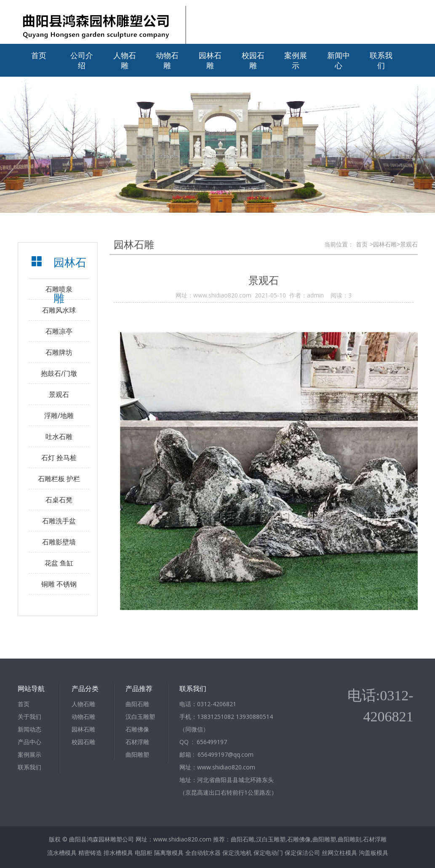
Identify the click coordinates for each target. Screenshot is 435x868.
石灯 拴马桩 (59, 458)
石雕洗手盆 (59, 521)
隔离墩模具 (169, 853)
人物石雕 (125, 60)
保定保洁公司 (302, 853)
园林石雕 (210, 60)
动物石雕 (167, 60)
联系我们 (381, 60)
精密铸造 (90, 853)
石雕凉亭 (59, 331)
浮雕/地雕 (59, 415)
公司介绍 (82, 60)
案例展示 (296, 60)
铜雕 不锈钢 (59, 584)
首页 (39, 55)
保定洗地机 (237, 853)
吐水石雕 (59, 437)
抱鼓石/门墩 (59, 373)
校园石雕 (253, 60)
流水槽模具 (62, 853)
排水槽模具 (118, 853)
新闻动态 (29, 729)
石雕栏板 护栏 (59, 479)
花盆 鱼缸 (59, 563)
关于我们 (29, 717)
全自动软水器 (203, 853)
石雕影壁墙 (59, 542)
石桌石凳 (59, 500)
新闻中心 (339, 60)
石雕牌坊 (59, 352)
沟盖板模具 (374, 853)
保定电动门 (268, 853)
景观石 (59, 394)
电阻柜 (144, 853)
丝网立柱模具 (339, 853)
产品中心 (29, 742)
